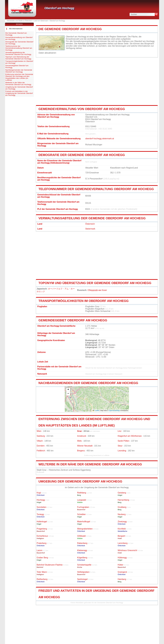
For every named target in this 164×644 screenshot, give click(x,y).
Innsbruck (82, 436)
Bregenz (81, 451)
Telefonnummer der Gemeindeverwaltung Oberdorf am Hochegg (96, 189)
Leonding (122, 451)
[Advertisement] (97, 81)
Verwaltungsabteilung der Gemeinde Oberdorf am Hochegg (92, 218)
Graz (79, 431)
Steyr (120, 446)
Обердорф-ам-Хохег (97, 290)
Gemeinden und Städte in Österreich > (20, 21)
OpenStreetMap (114, 411)
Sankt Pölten (123, 441)
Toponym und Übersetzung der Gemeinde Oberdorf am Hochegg (95, 283)
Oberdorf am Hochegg (59, 8)
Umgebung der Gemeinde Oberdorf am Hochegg (80, 481)
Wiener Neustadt (85, 446)
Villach (40, 441)
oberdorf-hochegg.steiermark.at (100, 139)
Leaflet (96, 411)
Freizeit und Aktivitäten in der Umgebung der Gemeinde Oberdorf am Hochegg (19, 93)
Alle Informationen (16, 29)
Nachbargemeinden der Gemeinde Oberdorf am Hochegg (88, 383)
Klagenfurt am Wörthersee (130, 436)
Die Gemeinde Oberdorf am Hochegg (70, 29)
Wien (39, 431)
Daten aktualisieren (47, 53)
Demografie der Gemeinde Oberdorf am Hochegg (82, 155)
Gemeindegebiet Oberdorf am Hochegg (73, 320)
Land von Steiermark (41, 21)
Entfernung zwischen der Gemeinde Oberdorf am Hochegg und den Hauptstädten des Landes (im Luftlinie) (19, 77)
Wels (79, 441)
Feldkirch (41, 451)
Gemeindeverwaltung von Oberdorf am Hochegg (82, 109)
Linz (120, 431)
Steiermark (90, 229)
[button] (68, 390)
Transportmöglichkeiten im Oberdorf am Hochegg (84, 301)
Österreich (90, 224)
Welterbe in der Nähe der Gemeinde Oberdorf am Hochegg (90, 464)
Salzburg (41, 436)
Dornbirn (41, 446)
